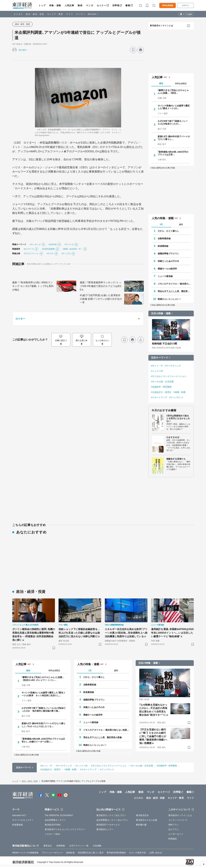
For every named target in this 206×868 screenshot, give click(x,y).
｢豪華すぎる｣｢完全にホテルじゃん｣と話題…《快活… (173, 92)
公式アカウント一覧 (79, 846)
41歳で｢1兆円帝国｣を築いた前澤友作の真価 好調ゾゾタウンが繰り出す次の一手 (101, 299)
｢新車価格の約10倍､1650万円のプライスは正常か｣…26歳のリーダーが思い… (43, 740)
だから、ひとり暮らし (168, 231)
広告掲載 (97, 846)
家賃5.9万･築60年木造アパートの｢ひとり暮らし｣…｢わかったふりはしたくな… (43, 725)
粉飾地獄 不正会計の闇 (165, 344)
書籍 (128, 5)
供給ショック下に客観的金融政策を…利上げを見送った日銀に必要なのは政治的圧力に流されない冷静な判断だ (79, 633)
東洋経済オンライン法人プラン (111, 815)
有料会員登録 (168, 5)
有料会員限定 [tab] (181, 84)
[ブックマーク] (133, 50)
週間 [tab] (181, 225)
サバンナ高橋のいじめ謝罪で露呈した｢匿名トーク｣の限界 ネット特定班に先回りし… (43, 694)
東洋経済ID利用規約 (116, 853)
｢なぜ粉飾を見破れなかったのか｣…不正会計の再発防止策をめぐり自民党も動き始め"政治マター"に (153, 710)
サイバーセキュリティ (23, 820)
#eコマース (29, 249)
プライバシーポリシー (52, 853)
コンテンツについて (178, 820)
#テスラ (50, 253)
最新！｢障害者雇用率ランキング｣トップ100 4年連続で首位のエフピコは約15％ (101, 286)
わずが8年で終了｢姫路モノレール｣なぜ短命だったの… (173, 122)
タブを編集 (187, 14)
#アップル (66, 253)
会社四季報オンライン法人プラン (112, 820)
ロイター (23, 50)
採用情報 (61, 846)
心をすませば (173, 437)
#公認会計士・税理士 (161, 392)
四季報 (116, 5)
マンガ (90, 5)
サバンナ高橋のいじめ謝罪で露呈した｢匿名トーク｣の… (174, 107)
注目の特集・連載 (161, 313)
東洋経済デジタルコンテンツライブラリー (65, 829)
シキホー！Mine (52, 834)
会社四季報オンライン (55, 820)
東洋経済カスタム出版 (147, 820)
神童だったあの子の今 (168, 261)
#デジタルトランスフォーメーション (169, 376)
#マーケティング (173, 366)
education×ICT (19, 815)
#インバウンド (176, 397)
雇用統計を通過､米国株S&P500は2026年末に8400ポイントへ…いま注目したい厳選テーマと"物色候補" (172, 633)
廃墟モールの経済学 (167, 269)
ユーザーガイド (176, 834)
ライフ (70, 14)
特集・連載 (55, 5)
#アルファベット (31, 253)
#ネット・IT (157, 366)
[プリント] (141, 50)
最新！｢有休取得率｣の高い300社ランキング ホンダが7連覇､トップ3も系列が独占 (33, 286)
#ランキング (35, 244)
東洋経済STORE (53, 825)
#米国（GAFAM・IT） (73, 249)
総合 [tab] (161, 83)
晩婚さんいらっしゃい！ (169, 299)
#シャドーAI (157, 371)
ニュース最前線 (165, 276)
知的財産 (70, 853)
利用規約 (173, 839)
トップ (42, 5)
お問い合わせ (156, 853)
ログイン (186, 5)
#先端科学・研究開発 (161, 387)
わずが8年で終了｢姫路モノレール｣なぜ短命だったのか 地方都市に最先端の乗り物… (44, 709)
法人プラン (174, 829)
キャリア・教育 (55, 14)
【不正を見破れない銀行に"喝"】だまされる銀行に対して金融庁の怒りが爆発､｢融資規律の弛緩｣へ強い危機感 (153, 736)
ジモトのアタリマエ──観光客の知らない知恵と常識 (174, 284)
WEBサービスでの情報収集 (25, 853)
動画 (80, 5)
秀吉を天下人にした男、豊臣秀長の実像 (174, 291)
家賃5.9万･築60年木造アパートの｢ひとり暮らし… (174, 138)
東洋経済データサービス (108, 825)
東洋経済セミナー (105, 829)
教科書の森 (141, 825)
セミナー (101, 5)
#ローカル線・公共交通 (162, 382)
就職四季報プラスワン (168, 254)
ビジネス (18, 14)
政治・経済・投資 (35, 14)
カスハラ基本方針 (138, 853)
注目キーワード (160, 358)
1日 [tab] (161, 224)
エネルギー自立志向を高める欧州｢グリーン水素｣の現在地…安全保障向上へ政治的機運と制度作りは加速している (126, 633)
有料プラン (174, 825)
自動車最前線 (164, 238)
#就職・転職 (180, 392)
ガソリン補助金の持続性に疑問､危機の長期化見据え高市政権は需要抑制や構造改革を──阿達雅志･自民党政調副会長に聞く (34, 635)
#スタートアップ (159, 397)
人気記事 (69, 5)
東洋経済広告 (142, 815)
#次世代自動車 (48, 249)
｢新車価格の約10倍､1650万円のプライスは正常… (173, 153)
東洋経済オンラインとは (162, 26)
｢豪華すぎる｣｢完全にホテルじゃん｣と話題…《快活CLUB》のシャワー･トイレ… (43, 679)
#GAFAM (53, 244)
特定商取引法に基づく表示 (91, 853)
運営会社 (48, 846)
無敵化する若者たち (176, 459)
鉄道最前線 (163, 246)
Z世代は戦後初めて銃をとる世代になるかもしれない (178, 418)
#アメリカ (69, 244)
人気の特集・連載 (163, 218)
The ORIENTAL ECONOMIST (59, 815)
